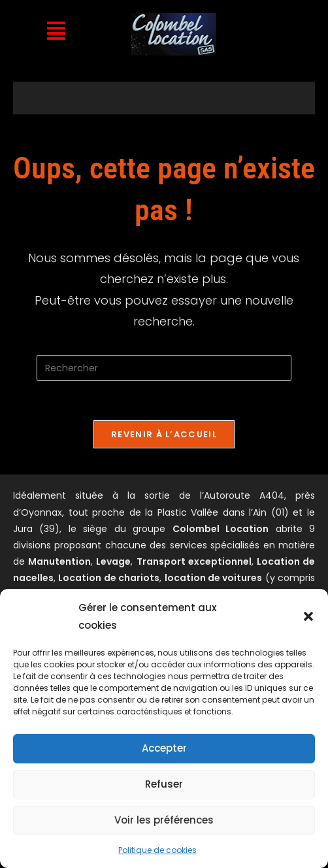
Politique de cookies (157, 850)
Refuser (164, 784)
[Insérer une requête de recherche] (164, 368)
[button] (308, 616)
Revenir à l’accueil (164, 434)
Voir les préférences (164, 820)
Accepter (164, 748)
